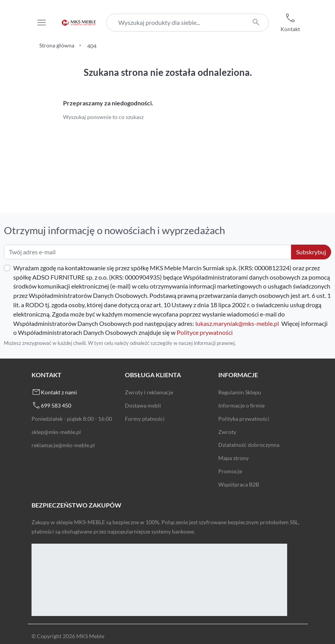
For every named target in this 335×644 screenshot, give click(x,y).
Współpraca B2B (239, 484)
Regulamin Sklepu (240, 392)
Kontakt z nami (59, 392)
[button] (290, 23)
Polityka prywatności (244, 419)
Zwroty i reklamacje (149, 392)
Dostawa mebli (143, 405)
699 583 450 (56, 405)
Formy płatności (145, 419)
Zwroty (227, 432)
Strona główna (57, 45)
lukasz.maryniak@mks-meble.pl (237, 323)
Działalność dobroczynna (249, 445)
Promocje (230, 471)
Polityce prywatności (205, 332)
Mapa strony (233, 458)
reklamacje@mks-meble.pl (63, 445)
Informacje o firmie (241, 405)
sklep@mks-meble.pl (56, 432)
